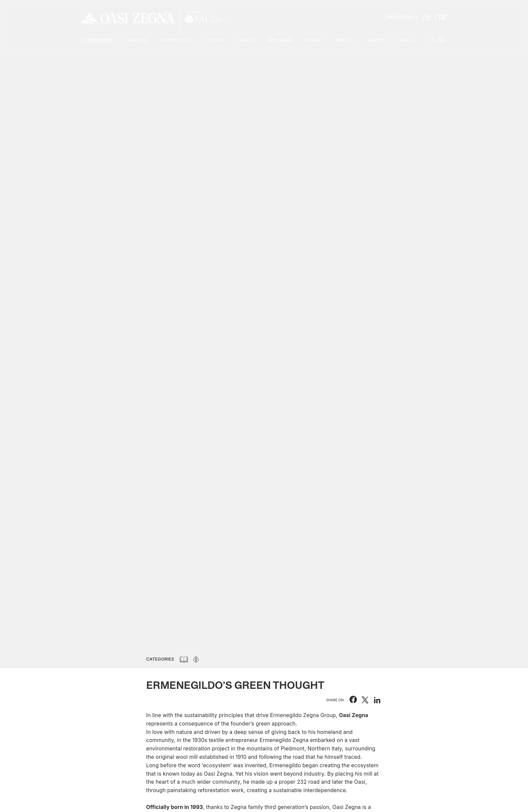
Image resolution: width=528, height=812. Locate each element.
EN (441, 41)
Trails (246, 41)
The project (98, 41)
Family (313, 41)
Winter (376, 41)
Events (216, 41)
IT (432, 41)
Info (405, 41)
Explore (137, 41)
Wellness (280, 41)
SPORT (343, 41)
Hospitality (175, 41)
